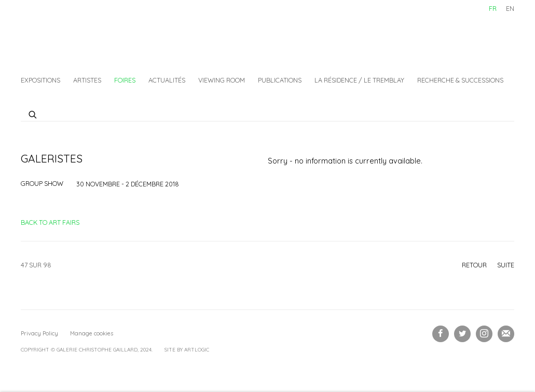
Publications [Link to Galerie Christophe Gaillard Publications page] (280, 80)
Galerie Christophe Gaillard (99, 34)
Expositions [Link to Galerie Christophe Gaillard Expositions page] (40, 80)
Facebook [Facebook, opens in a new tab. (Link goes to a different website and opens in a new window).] (441, 334)
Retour (474, 265)
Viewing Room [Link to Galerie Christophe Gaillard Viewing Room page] (222, 80)
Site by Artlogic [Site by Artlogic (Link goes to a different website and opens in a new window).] (187, 350)
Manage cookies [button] (92, 333)
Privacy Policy (39, 333)
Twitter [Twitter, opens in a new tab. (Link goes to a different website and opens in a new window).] (462, 334)
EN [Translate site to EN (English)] (510, 8)
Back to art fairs (50, 222)
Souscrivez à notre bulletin (506, 334)
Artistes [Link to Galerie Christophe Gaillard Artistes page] (87, 80)
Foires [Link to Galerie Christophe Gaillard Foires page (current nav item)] (125, 80)
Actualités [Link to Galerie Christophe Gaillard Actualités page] (167, 80)
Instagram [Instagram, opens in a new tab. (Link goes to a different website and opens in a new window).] (484, 334)
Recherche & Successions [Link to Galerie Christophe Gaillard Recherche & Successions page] (460, 80)
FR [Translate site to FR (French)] (493, 8)
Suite (506, 265)
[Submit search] (33, 113)
